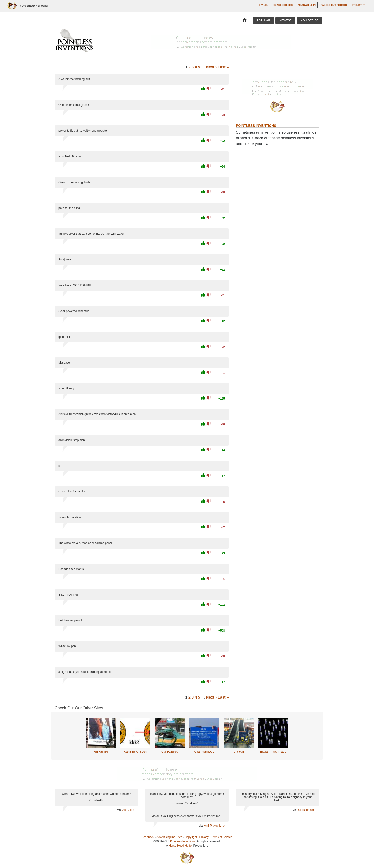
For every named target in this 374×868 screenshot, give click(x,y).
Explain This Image (273, 752)
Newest (285, 20)
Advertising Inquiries (169, 837)
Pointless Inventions (183, 841)
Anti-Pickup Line (214, 826)
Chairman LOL (204, 752)
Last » (223, 67)
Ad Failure (101, 752)
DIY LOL (263, 5)
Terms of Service (222, 837)
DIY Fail (239, 752)
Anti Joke (128, 810)
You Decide (309, 20)
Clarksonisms (283, 5)
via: (120, 810)
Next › (211, 67)
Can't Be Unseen (135, 752)
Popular (263, 20)
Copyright (191, 837)
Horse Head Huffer (181, 846)
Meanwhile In (307, 5)
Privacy (204, 837)
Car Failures (170, 752)
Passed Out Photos (334, 5)
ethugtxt (358, 5)
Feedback (148, 837)
